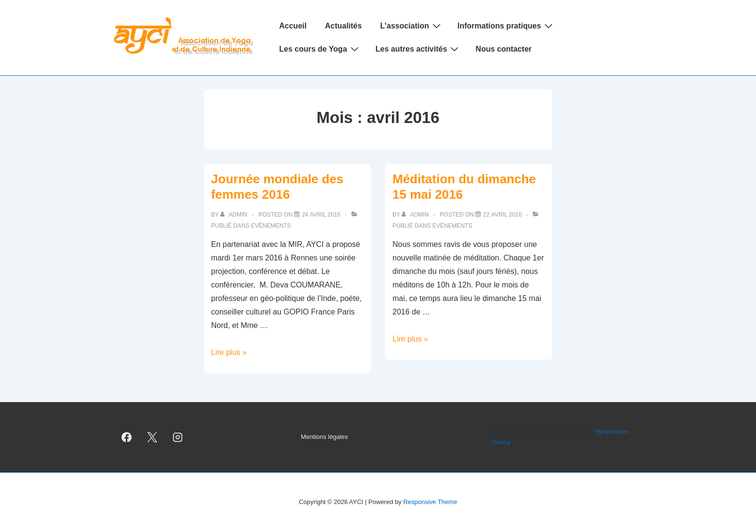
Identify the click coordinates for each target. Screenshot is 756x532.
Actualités (343, 26)
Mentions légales (324, 437)
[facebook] (127, 437)
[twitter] (152, 437)
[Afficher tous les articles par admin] (235, 215)
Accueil (293, 26)
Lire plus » (229, 352)
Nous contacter (503, 49)
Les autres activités (418, 49)
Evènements (271, 226)
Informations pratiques (506, 26)
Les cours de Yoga (320, 49)
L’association (411, 26)
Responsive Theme (430, 502)
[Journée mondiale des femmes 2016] (321, 215)
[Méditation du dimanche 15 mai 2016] (502, 215)
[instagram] (178, 437)
